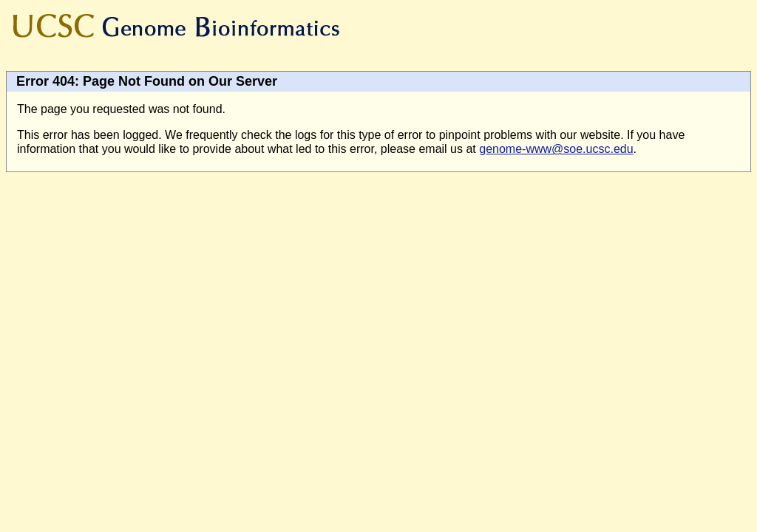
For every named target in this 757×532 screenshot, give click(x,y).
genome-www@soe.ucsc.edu (556, 149)
